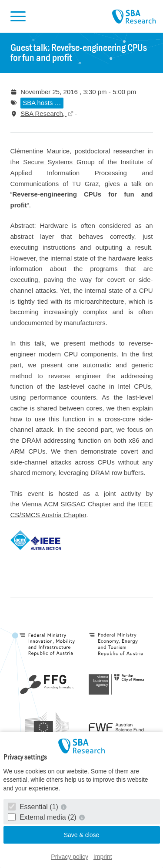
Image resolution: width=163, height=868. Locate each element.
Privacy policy (70, 857)
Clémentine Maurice (40, 151)
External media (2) (43, 817)
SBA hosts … (42, 103)
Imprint (103, 857)
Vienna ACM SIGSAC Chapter (66, 504)
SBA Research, (43, 114)
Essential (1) (34, 807)
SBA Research (134, 17)
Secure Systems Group (59, 162)
